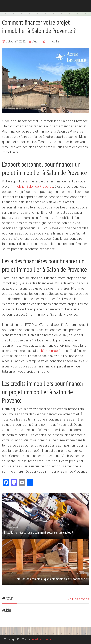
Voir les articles (78, 599)
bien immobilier (52, 351)
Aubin (36, 41)
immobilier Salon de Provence (32, 187)
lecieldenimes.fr (41, 639)
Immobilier (53, 41)
